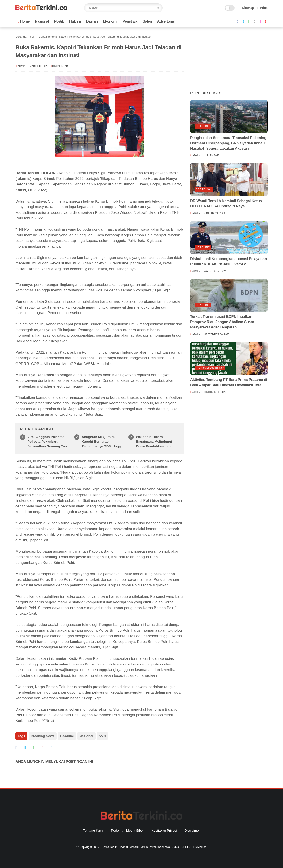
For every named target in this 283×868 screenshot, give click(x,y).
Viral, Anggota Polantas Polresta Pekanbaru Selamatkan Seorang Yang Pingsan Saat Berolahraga (48, 442)
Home (24, 21)
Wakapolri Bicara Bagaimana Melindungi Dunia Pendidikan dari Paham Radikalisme (154, 442)
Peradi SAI (204, 189)
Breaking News (43, 736)
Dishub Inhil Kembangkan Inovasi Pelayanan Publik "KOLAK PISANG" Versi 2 (229, 261)
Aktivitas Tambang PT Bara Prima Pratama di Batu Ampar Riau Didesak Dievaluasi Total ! (229, 382)
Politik (59, 21)
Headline (67, 736)
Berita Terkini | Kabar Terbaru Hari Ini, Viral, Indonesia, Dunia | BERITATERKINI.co (154, 847)
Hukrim (75, 21)
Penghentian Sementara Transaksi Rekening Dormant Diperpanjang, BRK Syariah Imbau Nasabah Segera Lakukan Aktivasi (228, 143)
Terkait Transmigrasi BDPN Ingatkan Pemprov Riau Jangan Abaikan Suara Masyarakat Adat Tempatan (222, 322)
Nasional (42, 21)
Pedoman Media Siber (127, 830)
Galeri (147, 21)
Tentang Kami (93, 830)
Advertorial (166, 21)
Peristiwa (130, 21)
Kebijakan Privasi (164, 830)
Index (262, 8)
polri (33, 37)
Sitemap (247, 8)
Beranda (21, 37)
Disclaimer (192, 830)
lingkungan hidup (210, 368)
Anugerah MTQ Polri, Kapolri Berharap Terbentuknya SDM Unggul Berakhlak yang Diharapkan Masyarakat (103, 442)
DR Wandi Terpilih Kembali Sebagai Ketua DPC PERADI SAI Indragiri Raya (226, 203)
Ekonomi (110, 21)
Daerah (92, 21)
